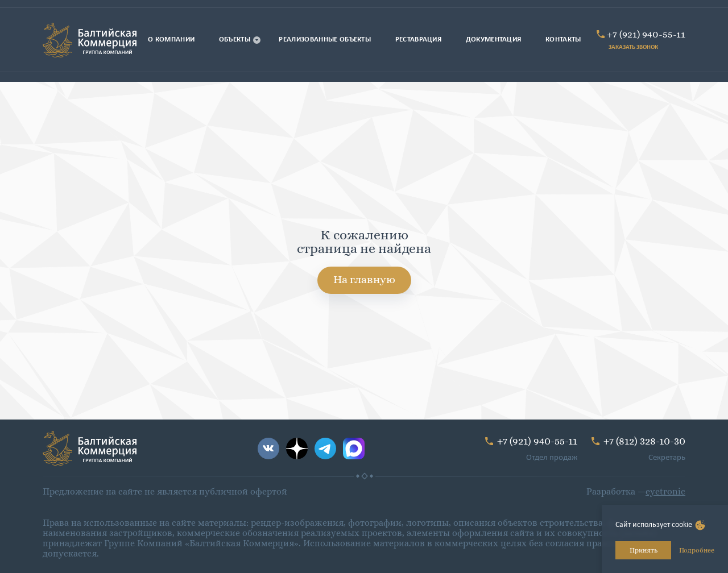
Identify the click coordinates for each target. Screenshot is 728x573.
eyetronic (665, 491)
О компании (171, 40)
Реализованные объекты (325, 40)
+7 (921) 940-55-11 (646, 34)
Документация (494, 40)
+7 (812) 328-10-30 (644, 441)
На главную (364, 279)
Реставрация (419, 40)
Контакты (563, 40)
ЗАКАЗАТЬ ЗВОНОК (633, 47)
